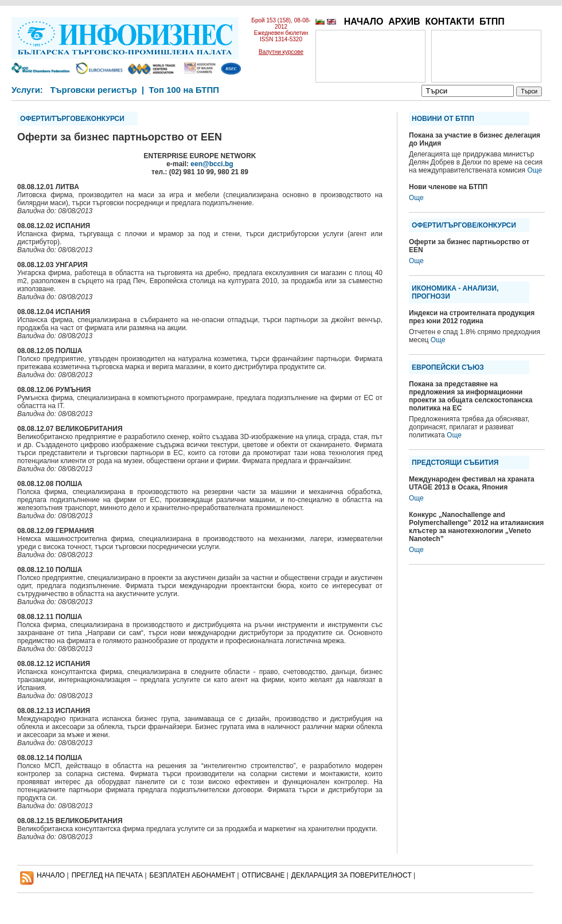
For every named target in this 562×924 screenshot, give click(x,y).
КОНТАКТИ (450, 21)
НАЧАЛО (364, 21)
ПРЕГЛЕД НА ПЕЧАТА (107, 875)
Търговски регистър (93, 90)
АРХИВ (404, 21)
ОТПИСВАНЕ (264, 875)
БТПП (492, 21)
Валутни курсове (281, 52)
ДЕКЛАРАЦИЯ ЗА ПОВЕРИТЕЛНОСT (352, 875)
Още (534, 170)
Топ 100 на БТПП (184, 90)
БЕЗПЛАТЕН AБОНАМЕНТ (193, 875)
